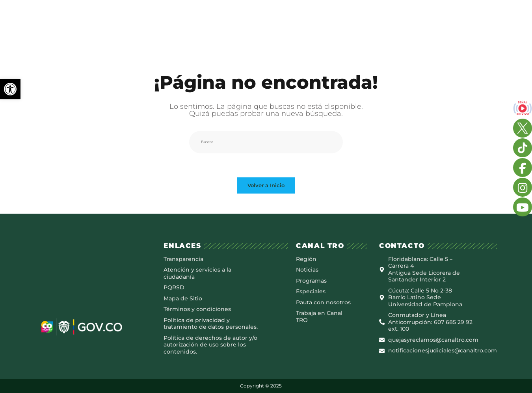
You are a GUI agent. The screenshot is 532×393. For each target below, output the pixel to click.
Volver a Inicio (266, 184)
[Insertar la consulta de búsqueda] (266, 141)
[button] (10, 89)
